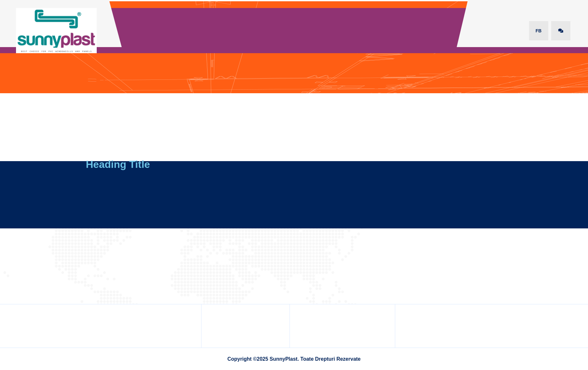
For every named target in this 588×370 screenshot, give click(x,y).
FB (539, 31)
